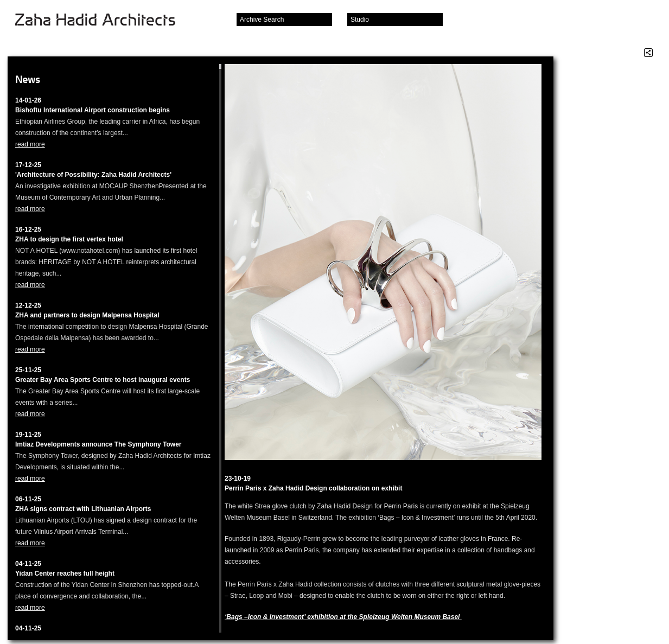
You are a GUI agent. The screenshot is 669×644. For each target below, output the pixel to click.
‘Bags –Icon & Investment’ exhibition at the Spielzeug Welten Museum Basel (343, 617)
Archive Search (262, 20)
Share (648, 53)
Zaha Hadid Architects (104, 21)
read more (30, 144)
